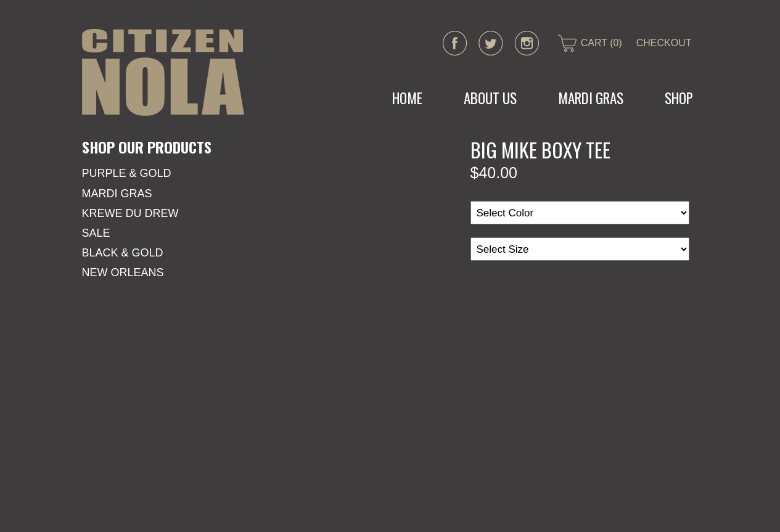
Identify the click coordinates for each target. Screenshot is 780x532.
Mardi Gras (117, 194)
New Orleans (123, 272)
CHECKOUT (664, 43)
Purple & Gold (127, 173)
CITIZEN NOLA (163, 72)
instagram (527, 43)
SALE (96, 233)
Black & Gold (123, 253)
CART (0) (601, 43)
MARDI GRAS (591, 98)
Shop (679, 98)
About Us (490, 98)
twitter (491, 43)
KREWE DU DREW (130, 213)
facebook (455, 43)
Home (407, 98)
